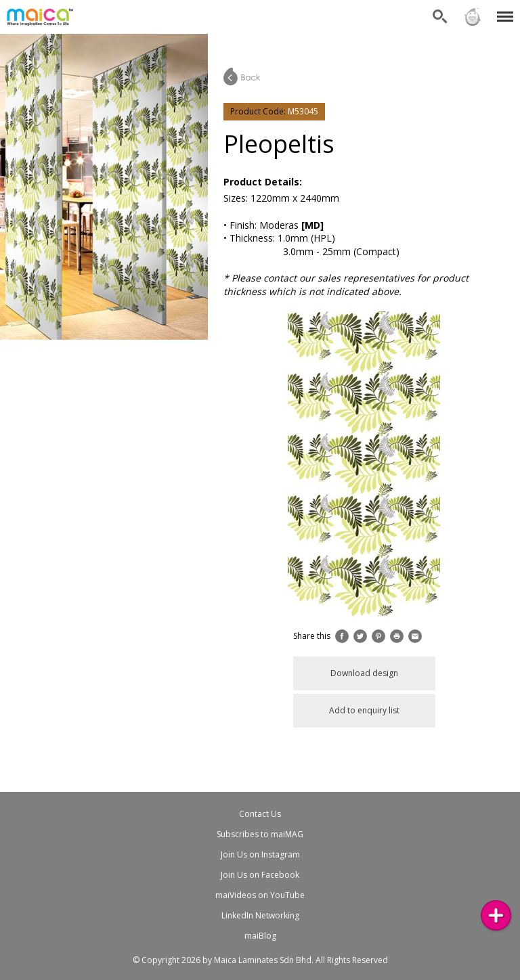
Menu (503, 10)
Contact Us (260, 814)
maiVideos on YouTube (260, 895)
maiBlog (260, 936)
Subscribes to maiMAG (260, 834)
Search (440, 17)
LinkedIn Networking (260, 915)
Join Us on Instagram (260, 854)
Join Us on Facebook (260, 875)
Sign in (473, 17)
